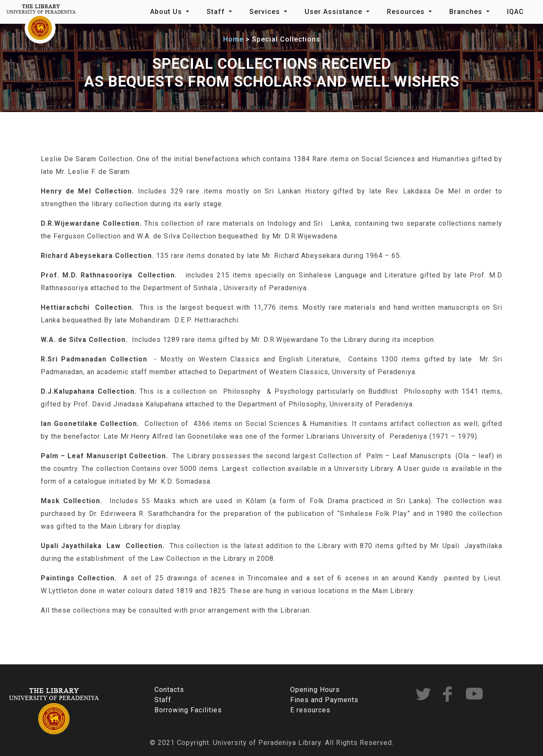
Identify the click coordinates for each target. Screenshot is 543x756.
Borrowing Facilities (188, 710)
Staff (163, 700)
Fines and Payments (324, 700)
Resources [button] (407, 12)
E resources (310, 710)
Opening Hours (315, 690)
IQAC (515, 12)
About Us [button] (167, 12)
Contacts (169, 690)
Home (233, 39)
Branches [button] (467, 12)
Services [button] (266, 12)
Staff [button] (217, 12)
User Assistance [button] (334, 12)
